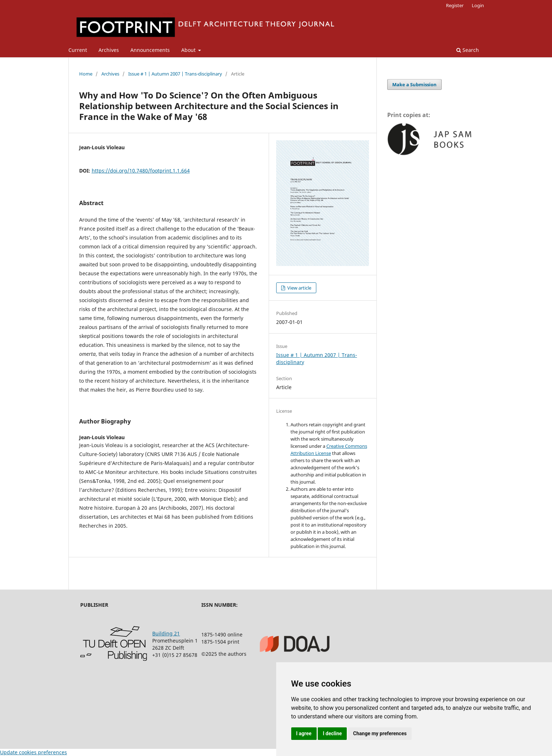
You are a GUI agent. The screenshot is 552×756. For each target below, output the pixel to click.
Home (86, 74)
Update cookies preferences (33, 752)
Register (455, 5)
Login (478, 5)
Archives (109, 50)
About (189, 50)
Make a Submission (414, 84)
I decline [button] (332, 733)
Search (468, 50)
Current (78, 50)
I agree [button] (304, 733)
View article (299, 288)
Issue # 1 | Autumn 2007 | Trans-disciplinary (175, 74)
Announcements (150, 50)
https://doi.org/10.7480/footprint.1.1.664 (141, 171)
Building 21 (166, 633)
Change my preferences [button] (380, 733)
